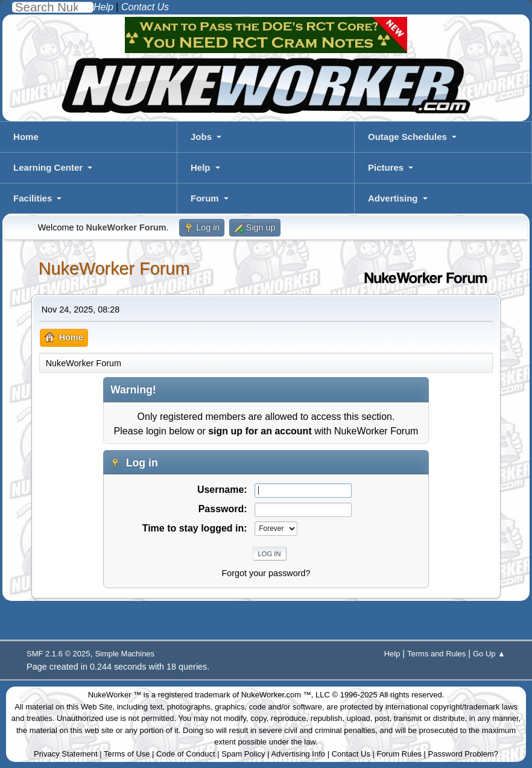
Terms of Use (127, 754)
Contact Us (351, 754)
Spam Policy (243, 754)
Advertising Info (298, 754)
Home (26, 137)
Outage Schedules (407, 137)
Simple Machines (125, 654)
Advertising (393, 198)
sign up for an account (260, 431)
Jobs (201, 137)
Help (201, 167)
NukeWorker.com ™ (276, 695)
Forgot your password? (266, 573)
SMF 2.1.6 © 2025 (58, 654)
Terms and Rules (436, 654)
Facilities (33, 198)
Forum (205, 198)
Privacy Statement (66, 754)
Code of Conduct (186, 754)
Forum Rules (399, 754)
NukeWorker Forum (114, 268)
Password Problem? (463, 754)
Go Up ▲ (489, 654)
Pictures (386, 167)
